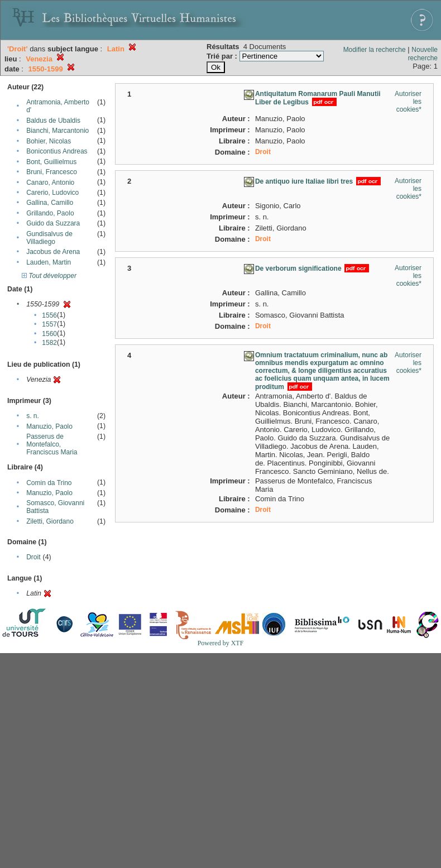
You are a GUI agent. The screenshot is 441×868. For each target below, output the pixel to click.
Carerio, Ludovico (52, 193)
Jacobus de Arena (53, 252)
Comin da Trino (49, 483)
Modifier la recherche (375, 50)
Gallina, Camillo (50, 203)
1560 (49, 334)
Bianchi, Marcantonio (57, 131)
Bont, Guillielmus (51, 162)
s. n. (33, 416)
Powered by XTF (221, 643)
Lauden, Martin (49, 262)
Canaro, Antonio (50, 183)
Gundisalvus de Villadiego (49, 238)
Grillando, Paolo (50, 213)
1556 (49, 315)
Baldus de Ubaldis (53, 121)
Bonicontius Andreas (57, 151)
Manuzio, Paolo (49, 426)
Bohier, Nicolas (49, 141)
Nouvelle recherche (423, 54)
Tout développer (49, 276)
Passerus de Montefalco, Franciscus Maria (52, 444)
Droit (33, 557)
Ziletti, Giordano (50, 521)
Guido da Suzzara (53, 223)
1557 (49, 324)
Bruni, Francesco (52, 172)
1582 (49, 343)
